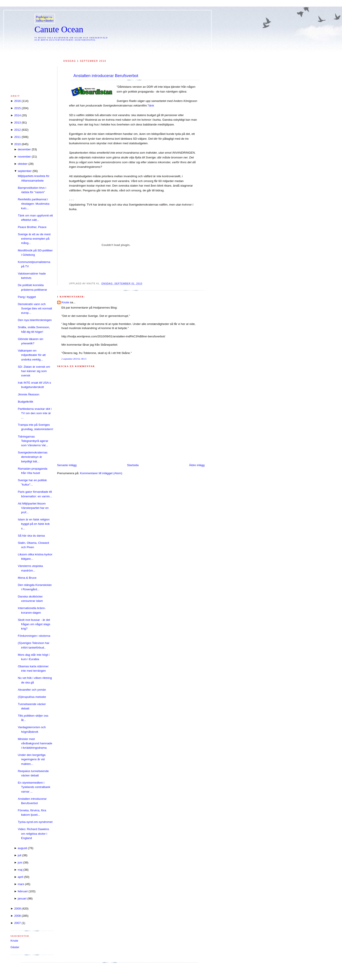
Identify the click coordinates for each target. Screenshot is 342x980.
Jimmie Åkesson (29, 394)
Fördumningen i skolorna (34, 636)
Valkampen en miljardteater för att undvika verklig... (32, 355)
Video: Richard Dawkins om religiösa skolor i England (33, 834)
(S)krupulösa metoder (32, 697)
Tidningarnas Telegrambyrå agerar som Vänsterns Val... (33, 441)
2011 (17, 137)
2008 (17, 916)
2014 (17, 115)
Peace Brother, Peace (32, 227)
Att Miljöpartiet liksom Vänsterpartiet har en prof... (33, 508)
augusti (22, 848)
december (24, 149)
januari (22, 898)
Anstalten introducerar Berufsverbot (106, 76)
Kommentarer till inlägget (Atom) (101, 473)
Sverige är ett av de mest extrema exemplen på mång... (34, 239)
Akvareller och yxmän (32, 690)
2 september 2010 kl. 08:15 (74, 359)
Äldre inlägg (197, 465)
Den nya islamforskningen (35, 320)
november (24, 157)
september (25, 171)
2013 (17, 123)
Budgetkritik (26, 402)
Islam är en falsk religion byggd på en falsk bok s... (34, 524)
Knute (65, 302)
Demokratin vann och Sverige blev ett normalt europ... (35, 309)
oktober (23, 164)
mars (21, 884)
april (21, 877)
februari (23, 891)
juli (20, 855)
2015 (17, 108)
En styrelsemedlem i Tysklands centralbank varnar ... (34, 787)
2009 (17, 909)
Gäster (15, 947)
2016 (17, 101)
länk (151, 106)
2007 (17, 923)
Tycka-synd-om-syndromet (35, 822)
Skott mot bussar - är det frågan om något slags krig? (34, 624)
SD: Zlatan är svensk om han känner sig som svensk (34, 371)
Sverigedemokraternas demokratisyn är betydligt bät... (33, 457)
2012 (17, 130)
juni (20, 862)
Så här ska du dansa (31, 536)
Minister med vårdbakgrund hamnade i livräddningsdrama (35, 743)
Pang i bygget (27, 297)
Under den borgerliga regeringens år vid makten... (32, 759)
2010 (17, 144)
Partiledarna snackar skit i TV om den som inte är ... (35, 413)
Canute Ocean (59, 29)
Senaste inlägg (67, 465)
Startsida (133, 465)
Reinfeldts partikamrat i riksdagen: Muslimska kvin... (34, 204)
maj (20, 870)
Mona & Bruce (27, 578)
